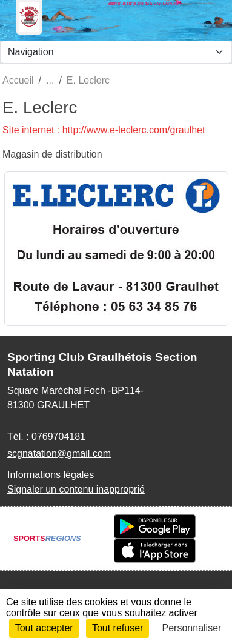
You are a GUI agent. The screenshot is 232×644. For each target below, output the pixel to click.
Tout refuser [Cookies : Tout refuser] (118, 628)
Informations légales (51, 475)
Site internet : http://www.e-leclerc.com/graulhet (104, 130)
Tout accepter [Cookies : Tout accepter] (44, 628)
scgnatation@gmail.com (59, 453)
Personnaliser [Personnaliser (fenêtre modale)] (192, 628)
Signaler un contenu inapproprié (76, 489)
